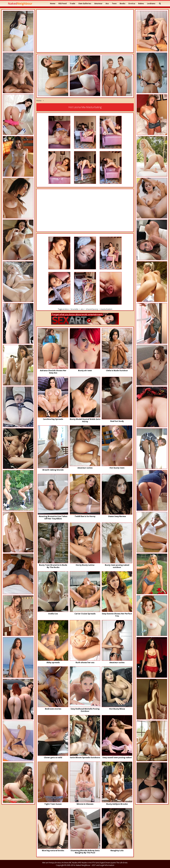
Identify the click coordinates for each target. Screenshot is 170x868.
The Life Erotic (122, 863)
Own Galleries (85, 4)
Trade (72, 4)
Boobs (123, 4)
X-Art (90, 863)
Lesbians (151, 4)
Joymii (113, 863)
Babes (141, 4)
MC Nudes (73, 863)
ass (82, 309)
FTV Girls (96, 863)
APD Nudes (83, 863)
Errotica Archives (62, 863)
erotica (66, 309)
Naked (20, 4)
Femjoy (52, 863)
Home (53, 4)
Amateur (98, 4)
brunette (75, 309)
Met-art (45, 863)
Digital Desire (105, 863)
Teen (114, 4)
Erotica (132, 4)
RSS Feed (63, 4)
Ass (107, 4)
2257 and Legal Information (103, 865)
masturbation (106, 309)
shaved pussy (92, 309)
